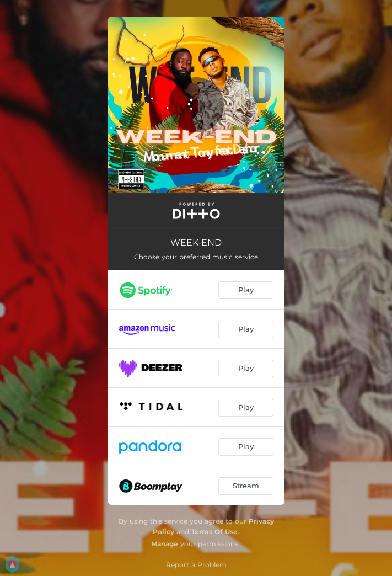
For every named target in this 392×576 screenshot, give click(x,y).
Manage (165, 544)
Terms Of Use (214, 532)
